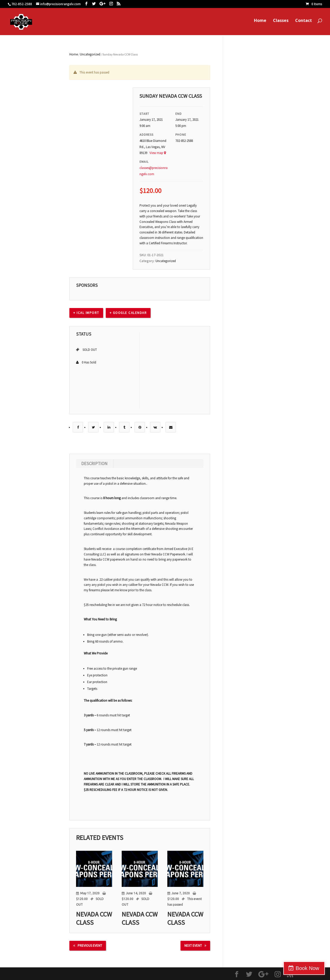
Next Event (195, 946)
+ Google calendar (128, 313)
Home (260, 23)
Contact (304, 23)
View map (158, 153)
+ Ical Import (86, 313)
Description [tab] (94, 464)
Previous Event (88, 946)
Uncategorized (90, 54)
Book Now (307, 968)
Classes (281, 23)
